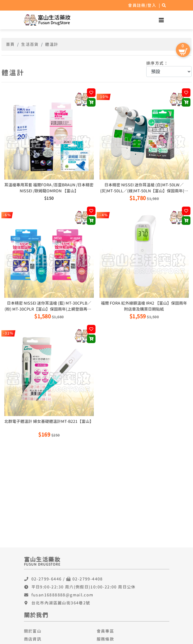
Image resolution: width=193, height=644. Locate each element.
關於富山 (33, 631)
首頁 (10, 44)
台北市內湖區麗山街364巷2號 (61, 603)
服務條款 (105, 639)
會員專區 (105, 631)
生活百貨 (30, 44)
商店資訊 (33, 639)
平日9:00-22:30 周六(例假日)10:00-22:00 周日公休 (84, 587)
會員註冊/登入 (142, 5)
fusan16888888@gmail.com (62, 595)
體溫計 (52, 44)
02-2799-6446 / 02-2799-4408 (67, 579)
